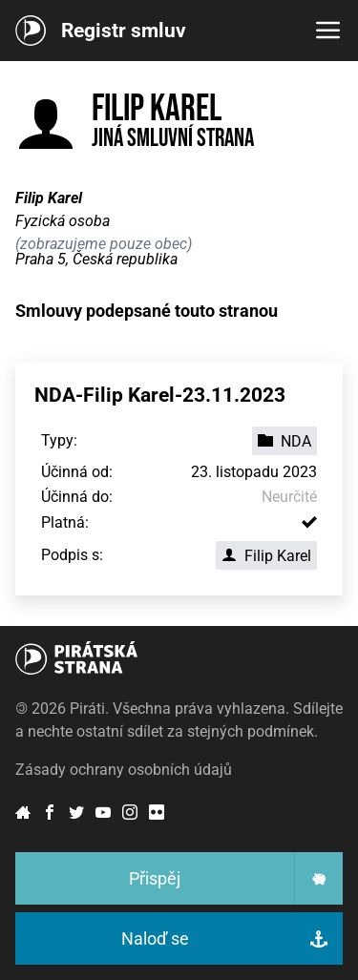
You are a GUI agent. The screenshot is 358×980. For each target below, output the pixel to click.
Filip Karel (266, 556)
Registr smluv (124, 31)
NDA (284, 441)
